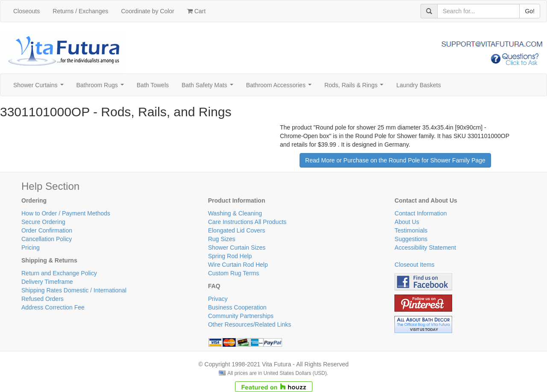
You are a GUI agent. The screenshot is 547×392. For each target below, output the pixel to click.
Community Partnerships (241, 316)
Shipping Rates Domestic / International (74, 290)
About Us (407, 222)
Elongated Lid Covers (237, 230)
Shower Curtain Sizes (237, 248)
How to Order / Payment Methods (66, 213)
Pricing (31, 248)
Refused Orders (43, 299)
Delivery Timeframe (47, 282)
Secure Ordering (43, 222)
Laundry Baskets (418, 85)
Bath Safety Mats (209, 87)
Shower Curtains (40, 87)
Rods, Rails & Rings (356, 87)
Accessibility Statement (425, 248)
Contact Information (421, 213)
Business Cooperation (237, 307)
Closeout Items (414, 265)
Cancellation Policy (47, 239)
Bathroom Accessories (281, 87)
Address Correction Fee (53, 307)
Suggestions (411, 239)
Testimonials (411, 230)
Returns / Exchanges (80, 11)
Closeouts (26, 11)
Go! (530, 11)
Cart (196, 11)
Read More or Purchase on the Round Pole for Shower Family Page (395, 160)
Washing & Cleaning (235, 213)
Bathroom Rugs (102, 87)
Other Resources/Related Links (250, 324)
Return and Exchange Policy (59, 273)
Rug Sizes (222, 239)
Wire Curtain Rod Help (238, 265)
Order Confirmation (47, 230)
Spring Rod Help (230, 256)
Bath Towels (153, 85)
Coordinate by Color (148, 11)
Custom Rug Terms (234, 273)
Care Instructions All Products (247, 222)
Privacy (218, 299)
